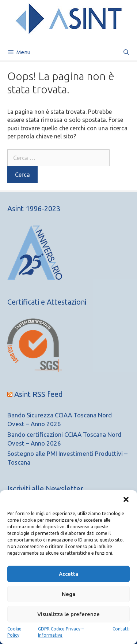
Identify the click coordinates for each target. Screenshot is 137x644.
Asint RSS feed (39, 394)
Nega (68, 594)
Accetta (68, 574)
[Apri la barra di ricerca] (126, 52)
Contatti (121, 629)
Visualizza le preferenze (68, 614)
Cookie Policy (14, 632)
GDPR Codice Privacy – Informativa (61, 632)
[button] (126, 499)
